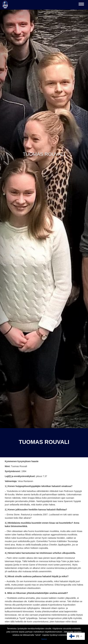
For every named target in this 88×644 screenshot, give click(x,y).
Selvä (44, 639)
